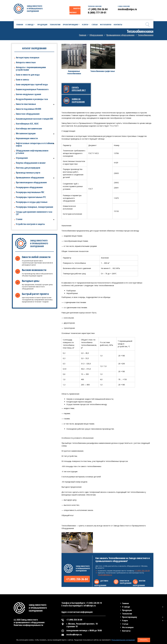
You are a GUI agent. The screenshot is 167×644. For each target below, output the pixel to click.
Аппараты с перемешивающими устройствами (31, 69)
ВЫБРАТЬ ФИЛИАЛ (75, 10)
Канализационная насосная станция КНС (35, 119)
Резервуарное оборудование (29, 187)
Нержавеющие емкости (27, 138)
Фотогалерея (128, 627)
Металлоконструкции (26, 133)
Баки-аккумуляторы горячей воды (32, 84)
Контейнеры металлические (29, 129)
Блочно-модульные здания (28, 94)
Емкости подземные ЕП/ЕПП (28, 109)
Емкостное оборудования (28, 114)
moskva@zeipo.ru (105, 575)
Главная (83, 35)
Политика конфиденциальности (28, 625)
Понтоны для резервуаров (28, 168)
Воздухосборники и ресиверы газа (32, 99)
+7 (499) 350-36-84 (77, 579)
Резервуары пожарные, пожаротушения (34, 207)
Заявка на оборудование (78, 100)
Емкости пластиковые (26, 104)
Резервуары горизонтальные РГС (31, 197)
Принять (144, 640)
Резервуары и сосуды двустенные (32, 202)
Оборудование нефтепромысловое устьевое (32, 152)
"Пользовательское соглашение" (123, 640)
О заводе (126, 607)
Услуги (125, 620)
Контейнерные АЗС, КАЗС (27, 124)
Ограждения (22, 158)
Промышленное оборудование (120, 35)
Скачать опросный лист (79, 89)
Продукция (127, 610)
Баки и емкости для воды (28, 75)
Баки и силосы (22, 80)
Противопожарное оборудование (31, 182)
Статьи (125, 624)
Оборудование (96, 35)
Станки (19, 219)
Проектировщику (130, 617)
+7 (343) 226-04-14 (94, 603)
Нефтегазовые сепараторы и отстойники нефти (35, 144)
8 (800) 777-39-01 (97, 12)
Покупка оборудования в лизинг (31, 163)
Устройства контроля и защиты (30, 224)
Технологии (127, 614)
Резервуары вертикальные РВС (30, 192)
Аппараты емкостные (26, 62)
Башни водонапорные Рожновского (32, 89)
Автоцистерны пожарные (28, 58)
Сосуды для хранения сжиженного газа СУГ (34, 213)
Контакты (126, 631)
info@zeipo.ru (90, 606)
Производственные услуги (28, 173)
